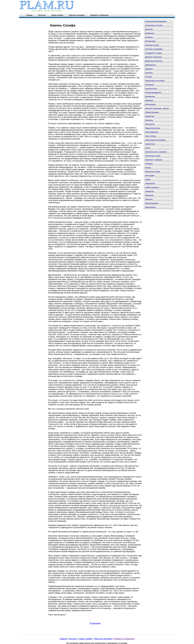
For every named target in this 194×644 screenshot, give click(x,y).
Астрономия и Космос (154, 25)
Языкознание (150, 207)
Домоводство (150, 65)
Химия (148, 179)
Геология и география (154, 49)
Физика (148, 168)
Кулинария (149, 85)
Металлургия (150, 104)
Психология (150, 124)
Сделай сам (150, 144)
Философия (150, 176)
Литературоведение (153, 93)
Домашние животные (154, 61)
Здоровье (149, 69)
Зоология (149, 73)
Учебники (149, 164)
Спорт (148, 148)
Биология (149, 29)
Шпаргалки (150, 191)
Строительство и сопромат (156, 152)
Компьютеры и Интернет (155, 81)
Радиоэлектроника (153, 128)
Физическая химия (153, 172)
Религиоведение (152, 132)
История (148, 77)
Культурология (151, 89)
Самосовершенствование (155, 140)
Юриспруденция (152, 203)
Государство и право (153, 53)
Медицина (149, 100)
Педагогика (150, 116)
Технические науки (153, 156)
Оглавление (95, 623)
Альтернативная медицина (156, 21)
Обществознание (152, 112)
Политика (149, 120)
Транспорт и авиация (154, 160)
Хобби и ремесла (152, 187)
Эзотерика (149, 195)
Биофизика (150, 33)
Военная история (152, 45)
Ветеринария (150, 41)
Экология (149, 199)
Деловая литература (153, 57)
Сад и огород (150, 136)
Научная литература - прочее (157, 108)
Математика (150, 96)
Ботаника (149, 37)
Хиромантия (150, 183)
